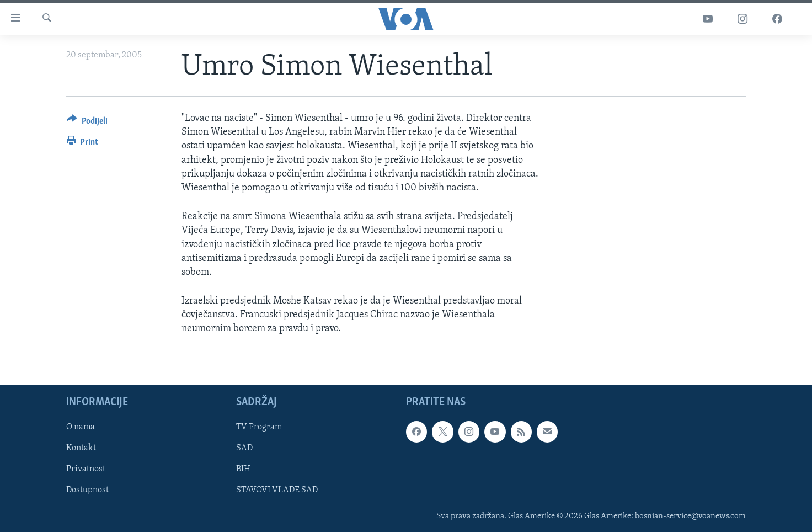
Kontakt (81, 448)
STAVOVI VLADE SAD (277, 490)
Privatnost (86, 469)
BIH (243, 469)
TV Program (259, 427)
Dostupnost (87, 490)
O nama (81, 427)
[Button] (87, 123)
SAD (244, 448)
